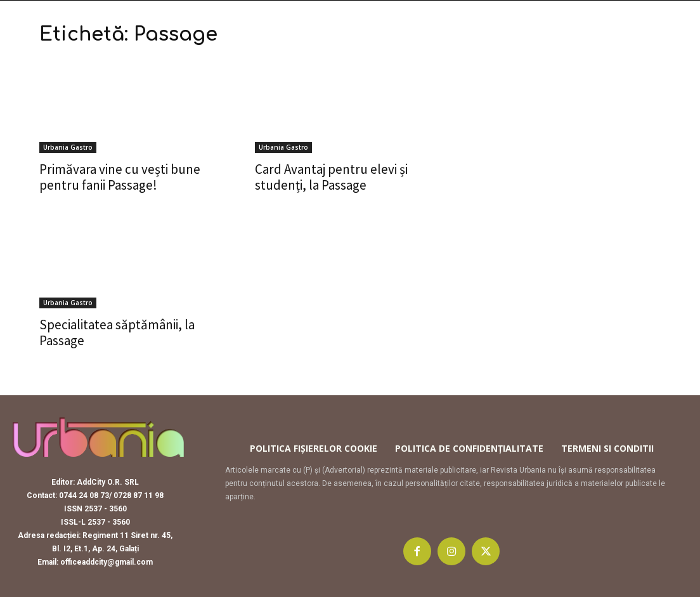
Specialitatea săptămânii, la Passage (117, 332)
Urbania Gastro (68, 147)
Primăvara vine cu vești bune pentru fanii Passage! (120, 177)
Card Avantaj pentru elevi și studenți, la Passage (331, 177)
